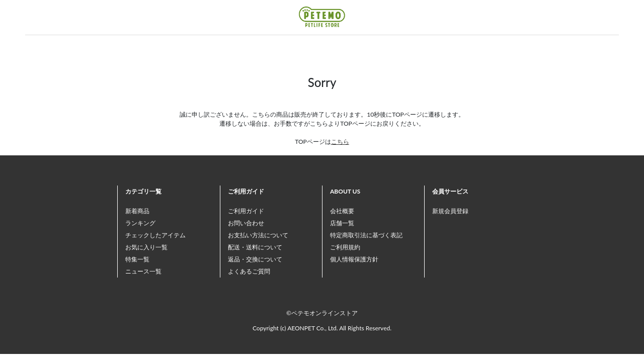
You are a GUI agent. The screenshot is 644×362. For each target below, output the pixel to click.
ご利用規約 (345, 247)
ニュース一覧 (143, 271)
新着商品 (137, 211)
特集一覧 (137, 259)
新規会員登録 (450, 211)
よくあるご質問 (249, 271)
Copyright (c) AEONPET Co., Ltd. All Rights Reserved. (322, 328)
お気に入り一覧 (146, 247)
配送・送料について (255, 247)
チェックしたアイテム (155, 235)
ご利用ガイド (246, 211)
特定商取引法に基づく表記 (366, 235)
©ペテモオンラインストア (322, 313)
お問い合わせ (246, 223)
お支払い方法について (258, 235)
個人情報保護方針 (354, 259)
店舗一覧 (342, 223)
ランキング (140, 223)
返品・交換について (255, 259)
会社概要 (342, 211)
